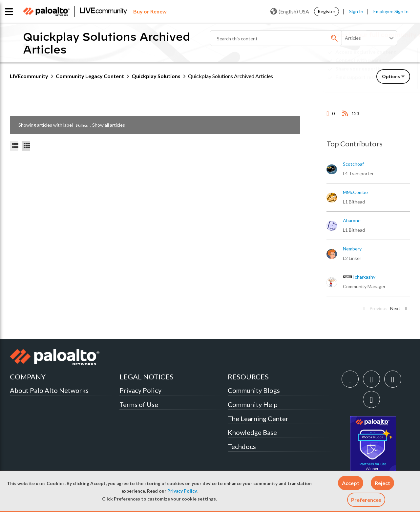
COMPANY (28, 377)
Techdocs (242, 446)
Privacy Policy (182, 491)
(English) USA (290, 11)
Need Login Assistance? (381, 83)
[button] (351, 483)
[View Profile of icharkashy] (364, 277)
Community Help (253, 404)
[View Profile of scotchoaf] (353, 164)
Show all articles (109, 125)
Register (326, 11)
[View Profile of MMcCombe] (355, 192)
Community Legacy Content (90, 76)
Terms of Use (139, 404)
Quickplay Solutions (156, 76)
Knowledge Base (252, 432)
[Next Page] (399, 309)
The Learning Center (258, 418)
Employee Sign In (391, 11)
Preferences (366, 500)
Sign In (356, 11)
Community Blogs (254, 390)
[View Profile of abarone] (352, 221)
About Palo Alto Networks (49, 390)
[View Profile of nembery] (352, 249)
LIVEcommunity (29, 76)
